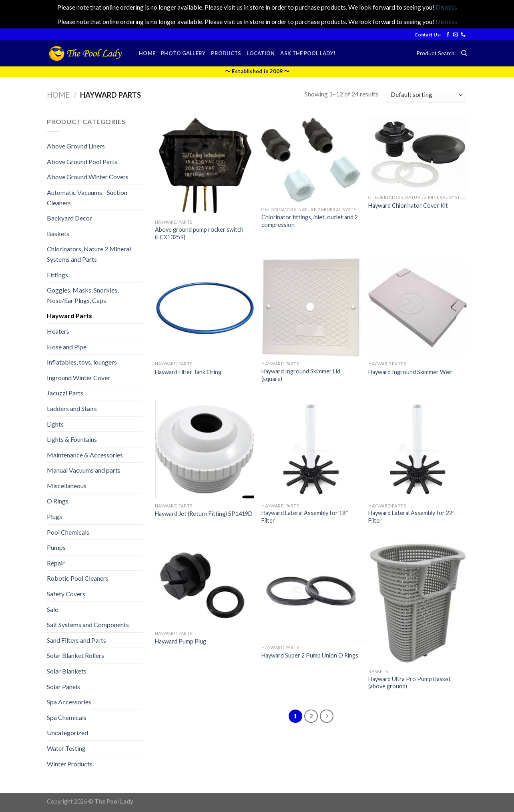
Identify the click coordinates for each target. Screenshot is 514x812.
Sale (52, 609)
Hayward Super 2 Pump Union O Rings (310, 655)
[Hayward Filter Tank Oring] (204, 308)
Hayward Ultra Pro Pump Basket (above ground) (410, 683)
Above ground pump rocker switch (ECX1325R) (199, 233)
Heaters (58, 331)
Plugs (54, 516)
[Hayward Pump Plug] (204, 584)
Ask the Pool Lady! (308, 53)
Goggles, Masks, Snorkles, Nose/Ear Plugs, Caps (83, 295)
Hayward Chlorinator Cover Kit (408, 206)
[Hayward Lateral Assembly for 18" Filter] (311, 449)
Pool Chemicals (68, 532)
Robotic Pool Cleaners (78, 578)
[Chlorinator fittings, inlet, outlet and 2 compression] (311, 160)
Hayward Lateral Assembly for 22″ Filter (411, 517)
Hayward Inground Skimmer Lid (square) (301, 375)
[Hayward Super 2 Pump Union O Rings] (311, 591)
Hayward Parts (69, 316)
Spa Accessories (69, 702)
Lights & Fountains (72, 439)
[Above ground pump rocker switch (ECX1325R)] (204, 166)
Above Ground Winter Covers (88, 177)
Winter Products (70, 764)
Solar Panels (63, 687)
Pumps (56, 547)
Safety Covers (66, 594)
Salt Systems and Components (88, 625)
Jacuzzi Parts (65, 393)
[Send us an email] (456, 35)
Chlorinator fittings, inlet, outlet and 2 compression (310, 221)
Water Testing (66, 748)
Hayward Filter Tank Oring (188, 372)
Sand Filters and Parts (76, 640)
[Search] (464, 53)
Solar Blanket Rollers (75, 655)
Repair (56, 563)
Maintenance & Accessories (85, 455)
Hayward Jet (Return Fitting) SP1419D (204, 514)
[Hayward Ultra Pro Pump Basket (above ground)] (418, 603)
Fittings (57, 275)
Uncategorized (67, 733)
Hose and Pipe (67, 347)
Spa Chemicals (67, 717)
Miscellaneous (67, 486)
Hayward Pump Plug (181, 641)
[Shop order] (427, 95)
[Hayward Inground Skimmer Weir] (418, 308)
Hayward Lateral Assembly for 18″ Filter (304, 517)
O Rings (58, 501)
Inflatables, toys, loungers (82, 362)
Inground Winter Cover (78, 378)
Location (261, 53)
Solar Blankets (67, 671)
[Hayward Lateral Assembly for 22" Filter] (418, 449)
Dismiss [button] (446, 7)
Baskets (58, 234)
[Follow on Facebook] (448, 35)
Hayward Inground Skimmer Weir (411, 372)
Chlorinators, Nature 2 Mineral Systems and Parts (89, 254)
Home (147, 53)
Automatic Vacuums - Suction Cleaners (87, 197)
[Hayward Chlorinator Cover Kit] (418, 153)
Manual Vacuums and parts (84, 470)
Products (226, 53)
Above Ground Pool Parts (82, 161)
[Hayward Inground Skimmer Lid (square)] (311, 308)
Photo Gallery (183, 53)
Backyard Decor (69, 218)
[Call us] (463, 35)
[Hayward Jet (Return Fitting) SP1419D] (204, 449)
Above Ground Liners (76, 146)
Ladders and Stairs (72, 408)
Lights (55, 424)
